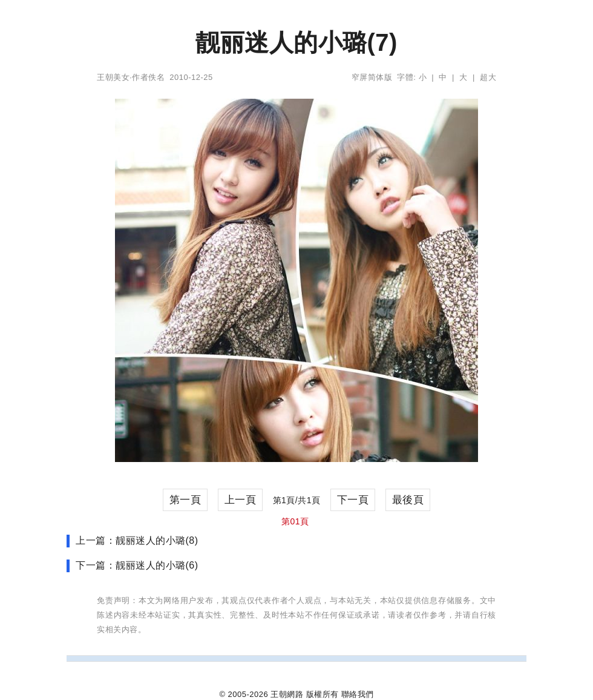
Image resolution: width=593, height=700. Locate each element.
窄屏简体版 (372, 77)
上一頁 (241, 500)
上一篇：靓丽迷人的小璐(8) (137, 540)
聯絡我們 (358, 694)
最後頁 (408, 500)
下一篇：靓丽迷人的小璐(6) (137, 565)
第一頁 (185, 500)
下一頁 (353, 500)
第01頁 (295, 521)
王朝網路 (287, 694)
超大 (488, 77)
